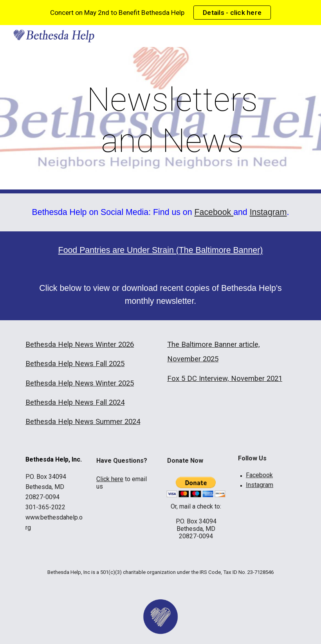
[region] (160, 13)
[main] (172, 120)
